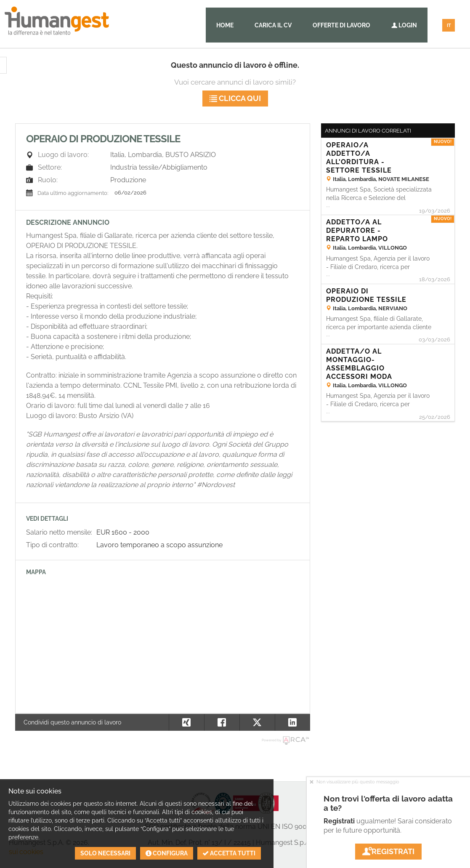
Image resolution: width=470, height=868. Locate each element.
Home (225, 25)
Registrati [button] (388, 851)
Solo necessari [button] (105, 853)
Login (404, 25)
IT (449, 25)
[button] (292, 722)
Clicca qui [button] (235, 98)
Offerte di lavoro (341, 25)
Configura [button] (167, 853)
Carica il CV (273, 25)
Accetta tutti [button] (229, 853)
